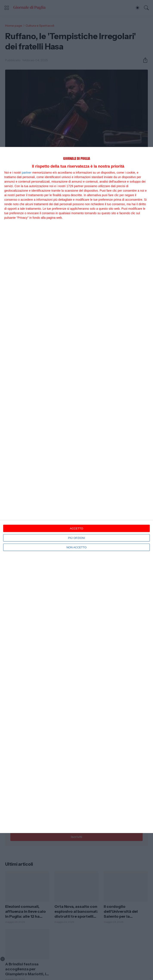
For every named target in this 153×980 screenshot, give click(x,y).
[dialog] (76, 490)
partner (27, 173)
